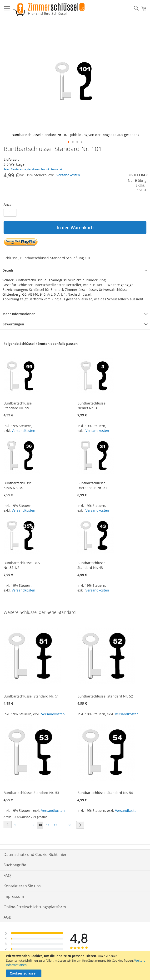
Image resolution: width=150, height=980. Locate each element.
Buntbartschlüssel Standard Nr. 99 (18, 406)
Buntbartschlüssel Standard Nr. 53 (31, 793)
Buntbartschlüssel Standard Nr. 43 (92, 565)
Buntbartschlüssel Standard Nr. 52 (105, 696)
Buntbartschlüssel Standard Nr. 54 (105, 793)
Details (8, 270)
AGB (7, 917)
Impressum (14, 896)
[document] (76, 965)
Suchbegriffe (15, 865)
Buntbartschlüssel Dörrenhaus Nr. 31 (92, 485)
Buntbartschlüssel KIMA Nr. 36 (18, 485)
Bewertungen (13, 324)
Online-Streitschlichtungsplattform (35, 907)
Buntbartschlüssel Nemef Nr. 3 (92, 406)
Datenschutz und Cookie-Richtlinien (35, 854)
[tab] (75, 270)
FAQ (7, 875)
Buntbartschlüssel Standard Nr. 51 (31, 696)
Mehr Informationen (19, 314)
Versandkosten (68, 175)
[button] (69, 142)
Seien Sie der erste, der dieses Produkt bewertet (33, 169)
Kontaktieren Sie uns (22, 886)
